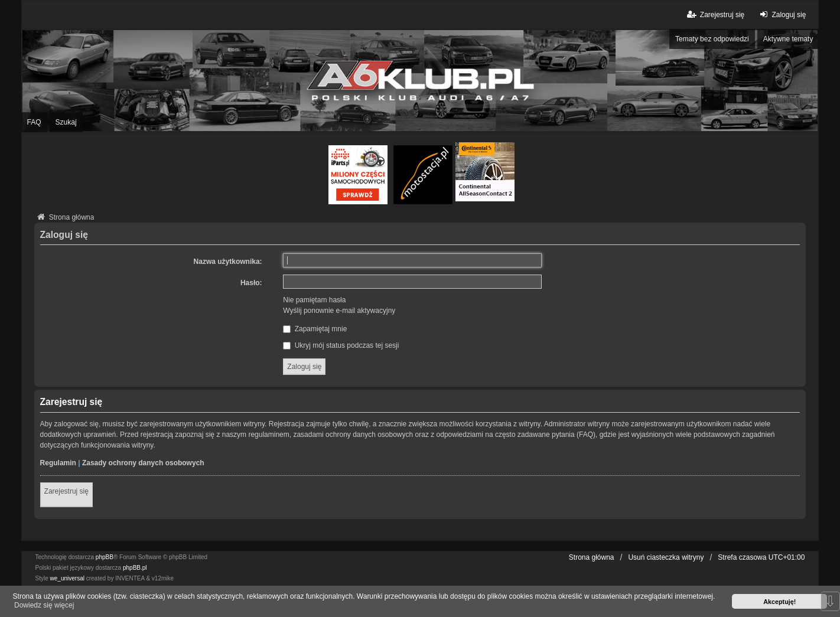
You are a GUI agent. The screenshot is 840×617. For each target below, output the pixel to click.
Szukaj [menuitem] (66, 122)
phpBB (105, 557)
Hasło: (251, 283)
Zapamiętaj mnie (315, 329)
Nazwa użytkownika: (228, 262)
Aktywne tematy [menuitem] (788, 39)
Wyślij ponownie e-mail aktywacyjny (339, 311)
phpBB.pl (135, 568)
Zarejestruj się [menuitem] (715, 14)
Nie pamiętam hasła (314, 300)
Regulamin (58, 463)
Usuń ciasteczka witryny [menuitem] (666, 557)
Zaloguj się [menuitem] (781, 14)
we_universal (67, 578)
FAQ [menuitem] (34, 122)
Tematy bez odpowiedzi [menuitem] (712, 39)
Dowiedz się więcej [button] (44, 605)
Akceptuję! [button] (779, 602)
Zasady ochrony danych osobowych (143, 463)
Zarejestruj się (66, 491)
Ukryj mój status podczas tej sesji (341, 345)
